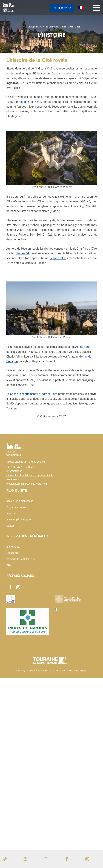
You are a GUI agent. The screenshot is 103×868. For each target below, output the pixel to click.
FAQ (9, 565)
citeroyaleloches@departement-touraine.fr (30, 475)
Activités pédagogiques (19, 519)
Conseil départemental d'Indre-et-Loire (34, 394)
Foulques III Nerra (30, 102)
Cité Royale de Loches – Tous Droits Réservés (41, 670)
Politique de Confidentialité (21, 559)
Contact (11, 526)
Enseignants (13, 547)
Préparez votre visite (18, 507)
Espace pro (12, 553)
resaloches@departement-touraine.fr (27, 484)
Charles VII (23, 253)
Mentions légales (78, 670)
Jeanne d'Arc (58, 258)
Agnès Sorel (83, 347)
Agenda (11, 513)
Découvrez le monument (20, 501)
